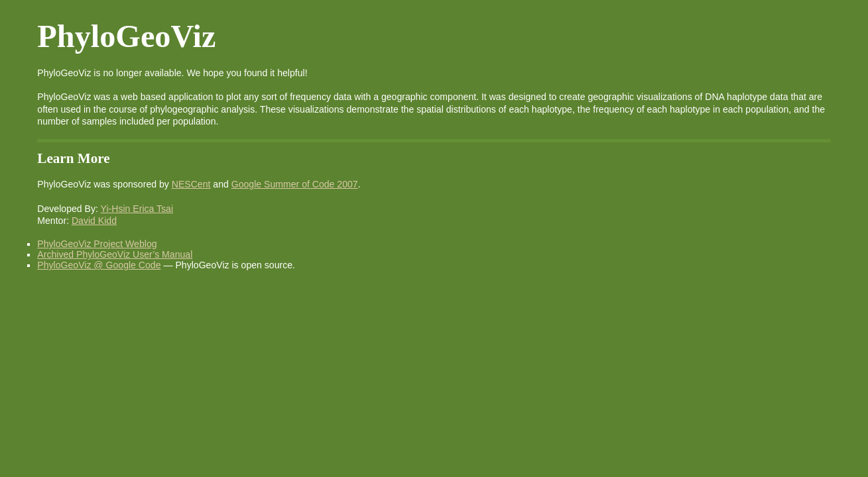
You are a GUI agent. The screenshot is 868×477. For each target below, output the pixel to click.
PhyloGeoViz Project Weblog (97, 244)
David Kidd (94, 221)
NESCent (191, 184)
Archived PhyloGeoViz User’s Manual (115, 254)
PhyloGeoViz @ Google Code (99, 265)
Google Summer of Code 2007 (295, 184)
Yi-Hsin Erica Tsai (137, 209)
